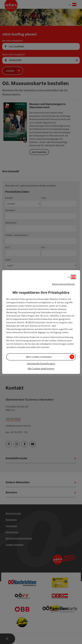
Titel (44, 198)
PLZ (8, 247)
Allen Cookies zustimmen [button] (39, 357)
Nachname (11, 223)
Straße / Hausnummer (17, 235)
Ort (44, 247)
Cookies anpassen (15, 545)
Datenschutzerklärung (63, 284)
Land (8, 260)
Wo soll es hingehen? (13, 41)
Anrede (9, 198)
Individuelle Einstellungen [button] (41, 364)
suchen (10, 71)
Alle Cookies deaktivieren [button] (41, 369)
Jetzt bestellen (39, 152)
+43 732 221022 (13, 419)
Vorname (10, 210)
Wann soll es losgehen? (14, 54)
